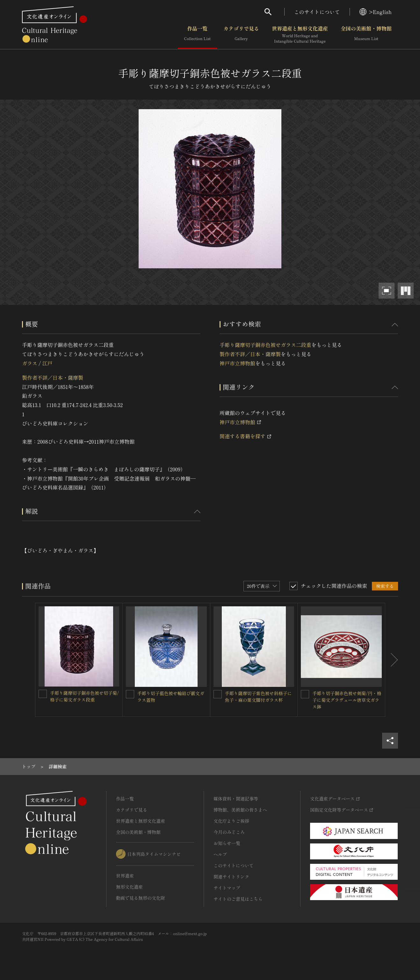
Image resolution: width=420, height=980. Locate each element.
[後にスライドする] (392, 660)
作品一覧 (197, 35)
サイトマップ (227, 888)
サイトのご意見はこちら (238, 899)
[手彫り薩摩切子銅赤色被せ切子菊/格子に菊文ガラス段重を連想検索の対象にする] (43, 694)
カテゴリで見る (241, 35)
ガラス (30, 363)
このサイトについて (317, 12)
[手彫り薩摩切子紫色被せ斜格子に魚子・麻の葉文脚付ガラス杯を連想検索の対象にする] (218, 694)
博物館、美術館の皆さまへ (240, 810)
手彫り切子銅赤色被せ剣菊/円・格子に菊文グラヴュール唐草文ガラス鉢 (347, 700)
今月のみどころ (229, 832)
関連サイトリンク (231, 877)
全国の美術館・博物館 (366, 35)
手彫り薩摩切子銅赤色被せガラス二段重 (265, 345)
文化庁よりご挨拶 (231, 821)
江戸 (47, 363)
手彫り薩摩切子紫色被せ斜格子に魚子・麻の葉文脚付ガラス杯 (258, 697)
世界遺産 (125, 876)
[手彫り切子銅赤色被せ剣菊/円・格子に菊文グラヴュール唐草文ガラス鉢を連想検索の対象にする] (305, 694)
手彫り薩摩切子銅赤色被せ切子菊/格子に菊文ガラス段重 (84, 696)
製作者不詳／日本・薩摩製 (53, 377)
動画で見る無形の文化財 (141, 898)
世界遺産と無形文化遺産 (300, 35)
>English (376, 12)
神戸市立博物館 (237, 363)
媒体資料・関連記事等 (236, 799)
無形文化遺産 (129, 887)
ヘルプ (220, 854)
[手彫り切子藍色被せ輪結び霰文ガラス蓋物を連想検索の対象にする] (130, 694)
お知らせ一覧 (227, 843)
